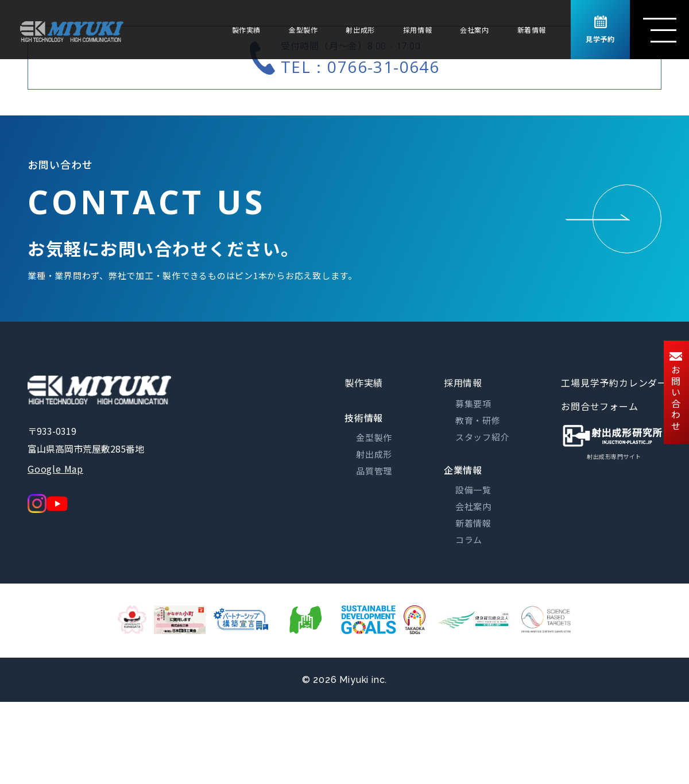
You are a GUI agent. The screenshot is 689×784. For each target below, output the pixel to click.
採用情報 (417, 30)
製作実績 (246, 30)
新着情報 (532, 30)
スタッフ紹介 (483, 437)
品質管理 (374, 471)
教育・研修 (478, 420)
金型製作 (303, 30)
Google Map (55, 469)
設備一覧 (473, 490)
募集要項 (473, 403)
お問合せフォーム (599, 406)
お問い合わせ (676, 392)
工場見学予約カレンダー (614, 383)
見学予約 (600, 30)
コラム (469, 540)
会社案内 (474, 30)
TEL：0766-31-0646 (360, 67)
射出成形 (360, 30)
